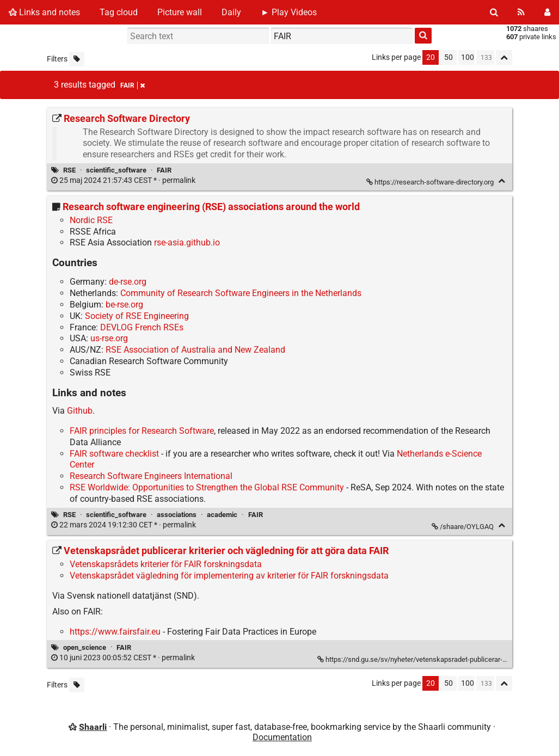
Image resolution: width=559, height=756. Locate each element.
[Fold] (502, 181)
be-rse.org (124, 305)
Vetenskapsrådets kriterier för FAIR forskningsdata (166, 564)
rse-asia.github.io (187, 242)
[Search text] (198, 36)
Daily (231, 12)
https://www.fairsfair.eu (115, 632)
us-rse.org (109, 338)
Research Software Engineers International (151, 476)
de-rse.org (128, 282)
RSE (69, 170)
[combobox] (342, 36)
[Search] (494, 12)
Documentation (282, 737)
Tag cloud (119, 12)
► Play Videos (289, 12)
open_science (85, 647)
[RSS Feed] (521, 12)
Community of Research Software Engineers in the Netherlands (241, 293)
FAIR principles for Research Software (142, 431)
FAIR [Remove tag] (133, 85)
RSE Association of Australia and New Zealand (195, 350)
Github (80, 411)
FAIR (164, 170)
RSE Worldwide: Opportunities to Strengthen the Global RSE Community (207, 487)
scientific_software (116, 170)
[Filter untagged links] (77, 59)
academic (222, 515)
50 (449, 57)
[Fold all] (504, 57)
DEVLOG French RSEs (142, 327)
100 (468, 57)
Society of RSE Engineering (137, 316)
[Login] (547, 12)
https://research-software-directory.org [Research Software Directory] (431, 182)
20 (431, 57)
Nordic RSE (91, 220)
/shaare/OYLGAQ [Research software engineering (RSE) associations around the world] (463, 527)
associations (177, 515)
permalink (124, 180)
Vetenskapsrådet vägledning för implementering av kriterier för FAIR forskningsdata (229, 576)
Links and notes (44, 12)
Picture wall (180, 12)
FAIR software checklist (114, 454)
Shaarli (93, 727)
